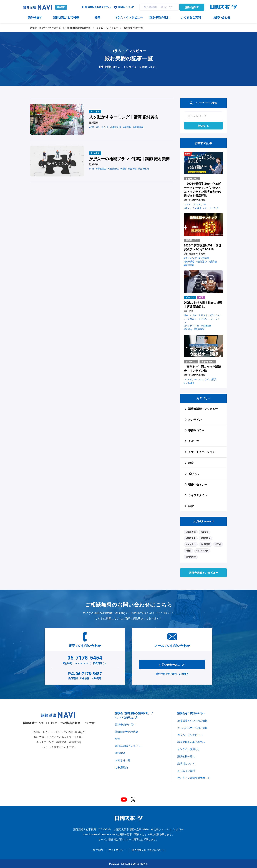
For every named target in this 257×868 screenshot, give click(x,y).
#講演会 (204, 532)
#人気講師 (206, 544)
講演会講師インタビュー (203, 409)
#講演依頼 (191, 532)
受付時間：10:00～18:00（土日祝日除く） (85, 659)
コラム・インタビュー (107, 28)
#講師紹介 (206, 538)
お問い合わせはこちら (172, 665)
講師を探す (192, 7)
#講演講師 (191, 557)
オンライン (195, 420)
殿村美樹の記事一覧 (133, 28)
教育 (191, 463)
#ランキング (202, 551)
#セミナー (191, 544)
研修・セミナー (198, 484)
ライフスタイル (198, 495)
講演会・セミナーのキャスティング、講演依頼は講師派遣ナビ (60, 28)
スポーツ (194, 441)
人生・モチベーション (202, 452)
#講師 (189, 551)
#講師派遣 (191, 538)
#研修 (218, 544)
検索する (203, 126)
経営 (191, 506)
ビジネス (194, 474)
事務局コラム (196, 430)
